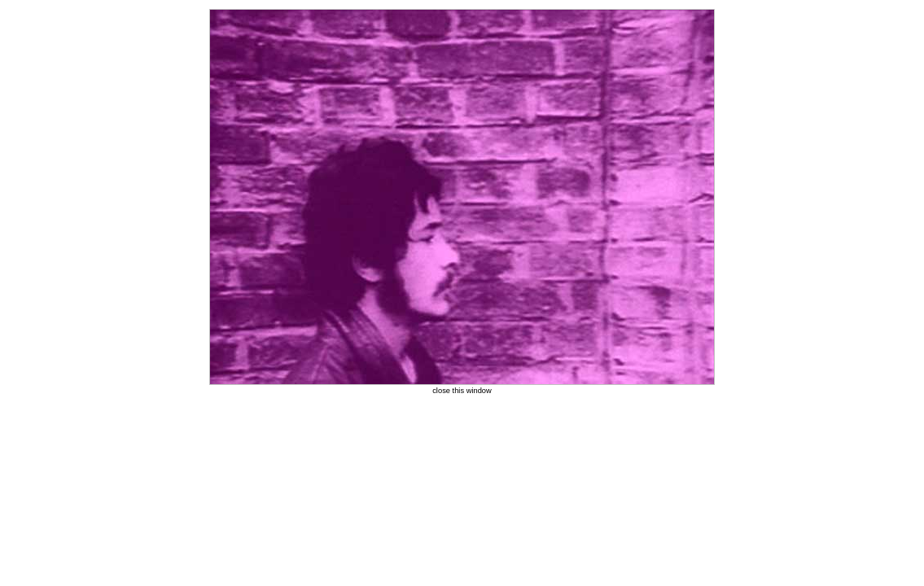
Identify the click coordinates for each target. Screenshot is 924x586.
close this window (462, 391)
